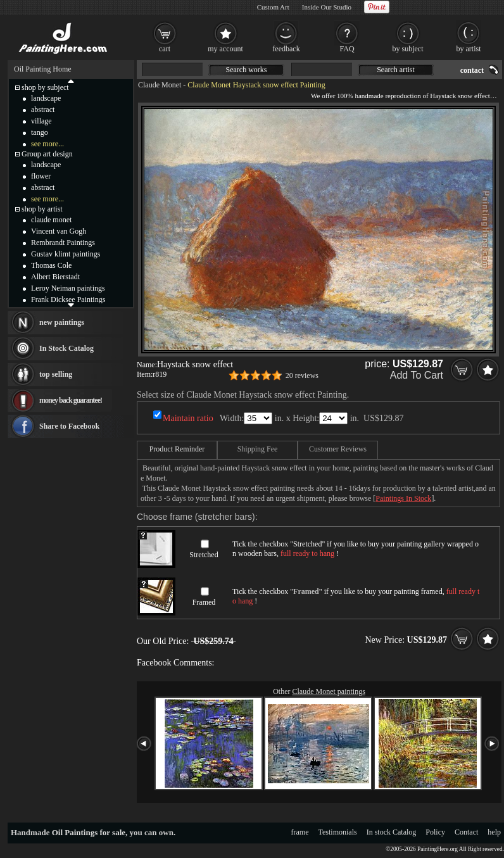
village (41, 121)
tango (40, 132)
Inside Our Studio (327, 7)
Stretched (204, 555)
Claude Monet (160, 85)
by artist (469, 49)
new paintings (62, 322)
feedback (286, 49)
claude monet (51, 220)
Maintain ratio (188, 418)
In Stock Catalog (66, 348)
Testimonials (338, 832)
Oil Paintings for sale (89, 832)
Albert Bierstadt (55, 277)
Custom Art (273, 7)
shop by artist (42, 209)
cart (165, 49)
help (494, 832)
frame (300, 832)
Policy (435, 832)
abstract (43, 110)
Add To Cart (417, 375)
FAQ (347, 49)
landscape (46, 98)
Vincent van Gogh (59, 231)
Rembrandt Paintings (63, 243)
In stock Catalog (392, 832)
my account (225, 49)
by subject (408, 49)
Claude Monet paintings (329, 691)
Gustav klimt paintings (66, 254)
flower (41, 176)
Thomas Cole (51, 265)
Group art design (47, 154)
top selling (56, 374)
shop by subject (45, 87)
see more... (47, 144)
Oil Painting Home (43, 69)
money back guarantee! (71, 400)
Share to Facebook (69, 426)
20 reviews (302, 375)
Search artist (396, 70)
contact (472, 70)
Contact (466, 832)
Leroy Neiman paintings (68, 288)
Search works (247, 70)
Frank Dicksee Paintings (68, 300)
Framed (204, 602)
